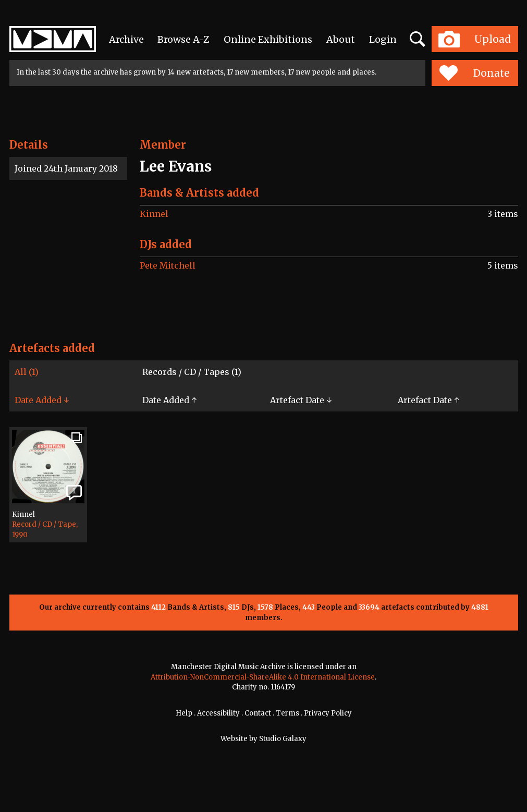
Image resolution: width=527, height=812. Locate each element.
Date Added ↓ (42, 400)
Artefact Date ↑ (428, 400)
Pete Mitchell (168, 265)
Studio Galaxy (283, 739)
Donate (475, 73)
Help (184, 713)
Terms (287, 713)
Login (383, 39)
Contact (258, 713)
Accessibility (218, 713)
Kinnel (154, 214)
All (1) (27, 372)
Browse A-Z (183, 39)
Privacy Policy (328, 713)
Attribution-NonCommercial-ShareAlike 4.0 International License (263, 677)
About (341, 39)
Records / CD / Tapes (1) (192, 372)
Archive (126, 39)
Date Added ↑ (169, 400)
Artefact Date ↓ (301, 400)
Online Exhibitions (268, 39)
